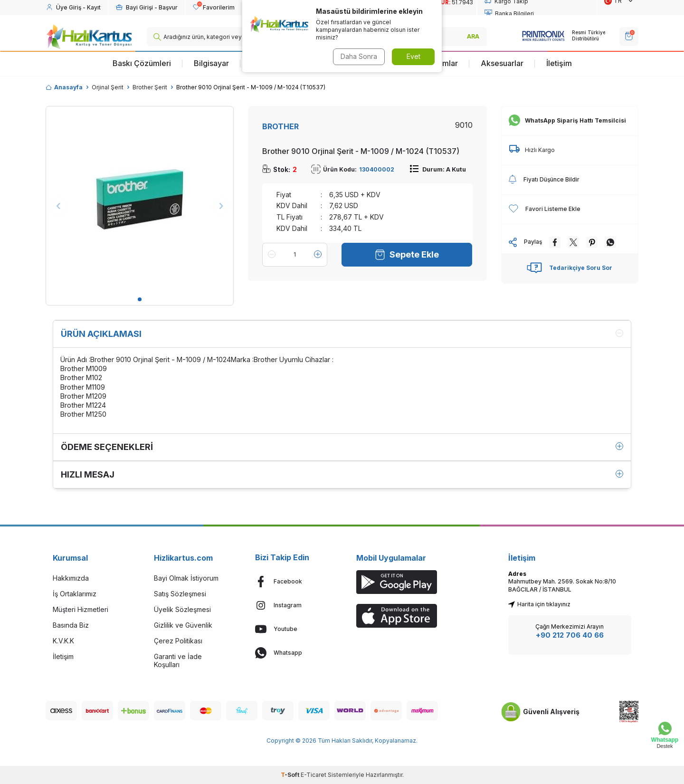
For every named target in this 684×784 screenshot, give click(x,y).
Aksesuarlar (502, 63)
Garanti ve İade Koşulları (178, 660)
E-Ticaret (313, 775)
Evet (413, 56)
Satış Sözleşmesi (180, 594)
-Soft (291, 775)
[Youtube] (291, 629)
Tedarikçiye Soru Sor (570, 268)
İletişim (559, 63)
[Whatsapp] (291, 653)
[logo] (89, 37)
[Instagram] (291, 605)
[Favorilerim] (214, 8)
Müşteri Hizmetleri (81, 609)
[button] (140, 299)
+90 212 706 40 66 (570, 635)
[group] (140, 200)
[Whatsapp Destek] (665, 735)
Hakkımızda (71, 578)
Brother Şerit (150, 87)
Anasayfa (64, 87)
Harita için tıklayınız (539, 604)
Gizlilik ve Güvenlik (183, 625)
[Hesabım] (73, 8)
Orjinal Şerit (108, 87)
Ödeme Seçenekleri (342, 447)
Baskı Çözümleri (142, 63)
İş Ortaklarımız (75, 594)
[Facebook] (291, 582)
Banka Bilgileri (509, 14)
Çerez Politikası (178, 641)
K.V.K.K (63, 641)
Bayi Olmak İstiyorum (186, 578)
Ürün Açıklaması (342, 334)
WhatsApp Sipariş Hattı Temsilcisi (567, 121)
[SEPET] (629, 37)
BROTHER (280, 126)
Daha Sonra (359, 56)
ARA (473, 36)
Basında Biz (71, 625)
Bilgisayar (211, 63)
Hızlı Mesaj (342, 474)
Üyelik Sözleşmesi (182, 609)
